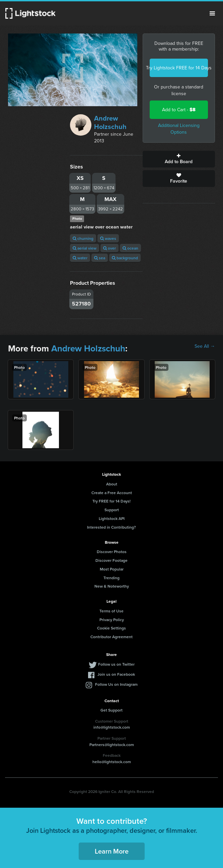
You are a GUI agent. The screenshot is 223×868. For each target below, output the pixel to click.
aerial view (85, 248)
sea (100, 258)
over (109, 248)
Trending (111, 578)
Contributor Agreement (111, 637)
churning (83, 238)
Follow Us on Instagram (116, 684)
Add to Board (179, 159)
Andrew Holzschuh (110, 122)
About (112, 484)
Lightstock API (112, 518)
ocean (130, 248)
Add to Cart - (179, 110)
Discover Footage (111, 560)
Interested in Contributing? (111, 527)
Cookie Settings (111, 628)
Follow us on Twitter (116, 664)
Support (112, 510)
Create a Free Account (112, 493)
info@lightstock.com (112, 727)
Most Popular (112, 569)
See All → (205, 346)
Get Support (111, 710)
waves (108, 238)
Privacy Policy (112, 620)
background (125, 258)
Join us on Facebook (116, 674)
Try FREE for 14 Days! (111, 501)
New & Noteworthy (112, 586)
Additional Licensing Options (179, 129)
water (80, 258)
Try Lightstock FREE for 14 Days (179, 68)
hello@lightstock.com (112, 762)
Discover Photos (112, 552)
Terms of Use (111, 611)
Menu (212, 13)
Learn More (112, 851)
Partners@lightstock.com (112, 745)
